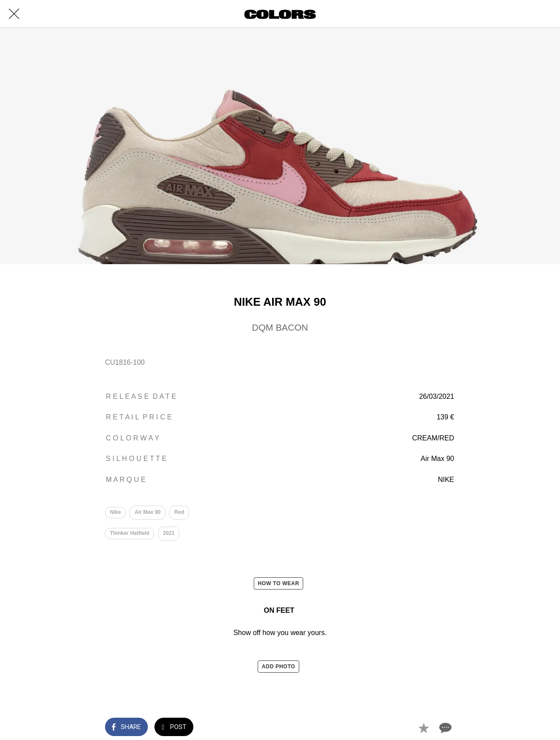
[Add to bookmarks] (423, 728)
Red (180, 512)
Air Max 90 (148, 512)
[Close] (14, 14)
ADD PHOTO (278, 667)
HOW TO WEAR (278, 584)
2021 (169, 534)
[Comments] (444, 728)
